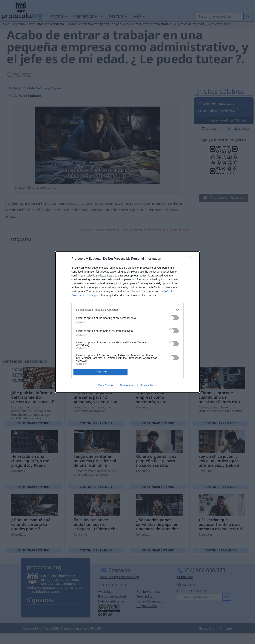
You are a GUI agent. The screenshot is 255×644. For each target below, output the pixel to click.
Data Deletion (106, 385)
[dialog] (127, 322)
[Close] (192, 259)
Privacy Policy (149, 385)
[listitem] (127, 310)
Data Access (127, 385)
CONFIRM (100, 372)
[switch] (174, 318)
